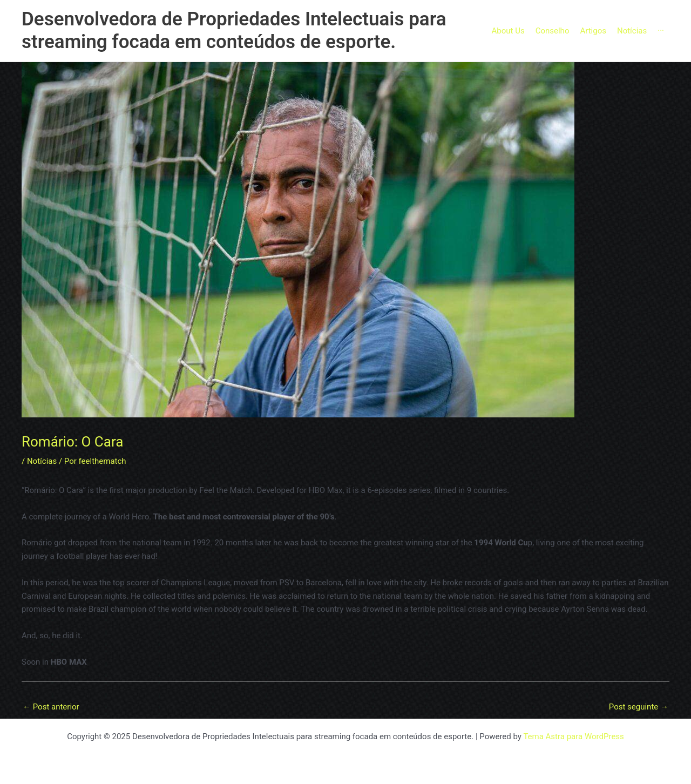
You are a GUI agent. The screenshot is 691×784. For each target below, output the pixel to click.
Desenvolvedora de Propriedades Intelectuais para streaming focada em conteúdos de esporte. (234, 31)
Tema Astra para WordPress (573, 736)
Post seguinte (639, 707)
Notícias (42, 461)
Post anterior (51, 707)
